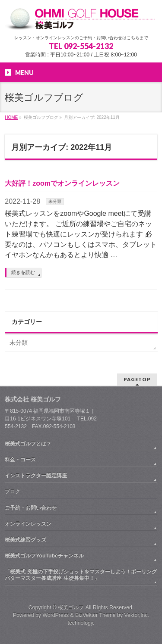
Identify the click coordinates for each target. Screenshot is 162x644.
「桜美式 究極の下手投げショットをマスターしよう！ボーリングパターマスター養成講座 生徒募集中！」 (81, 575)
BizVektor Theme (95, 615)
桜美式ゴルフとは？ (28, 444)
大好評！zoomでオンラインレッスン (62, 183)
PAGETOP (137, 379)
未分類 (55, 201)
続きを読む (23, 272)
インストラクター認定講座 (36, 476)
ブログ (13, 492)
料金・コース (20, 460)
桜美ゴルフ (71, 607)
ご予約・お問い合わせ (31, 508)
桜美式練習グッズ (25, 540)
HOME (11, 117)
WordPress (56, 615)
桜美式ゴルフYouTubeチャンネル (44, 556)
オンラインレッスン (28, 524)
